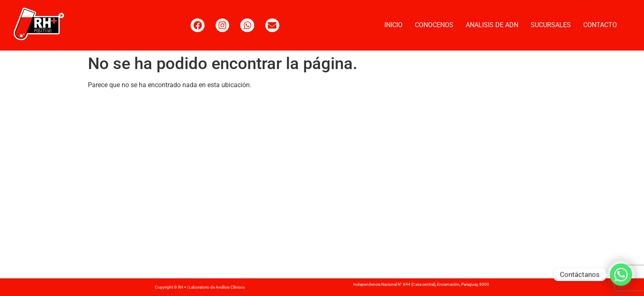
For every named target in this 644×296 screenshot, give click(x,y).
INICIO (393, 25)
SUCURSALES (551, 25)
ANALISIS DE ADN (492, 25)
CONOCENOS (434, 25)
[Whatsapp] (621, 275)
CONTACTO (600, 25)
